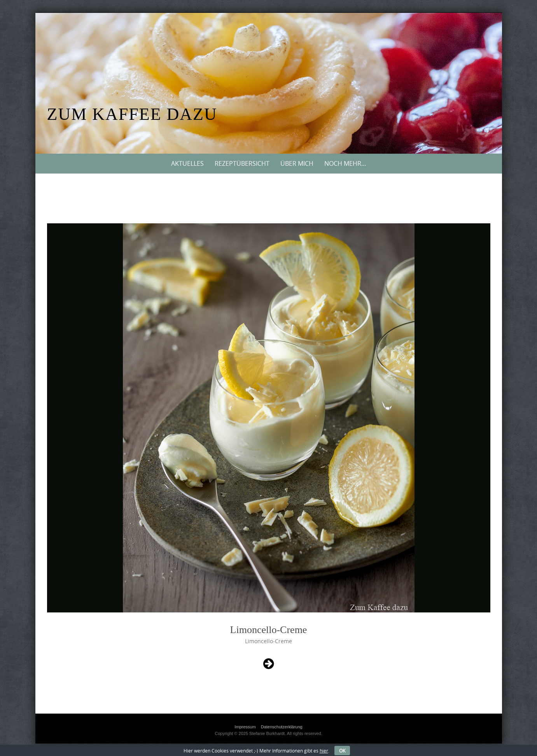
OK (342, 751)
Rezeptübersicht (242, 163)
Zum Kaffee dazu (132, 114)
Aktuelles (187, 163)
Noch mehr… (345, 163)
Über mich (297, 163)
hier (324, 751)
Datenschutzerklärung (282, 727)
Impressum (245, 727)
